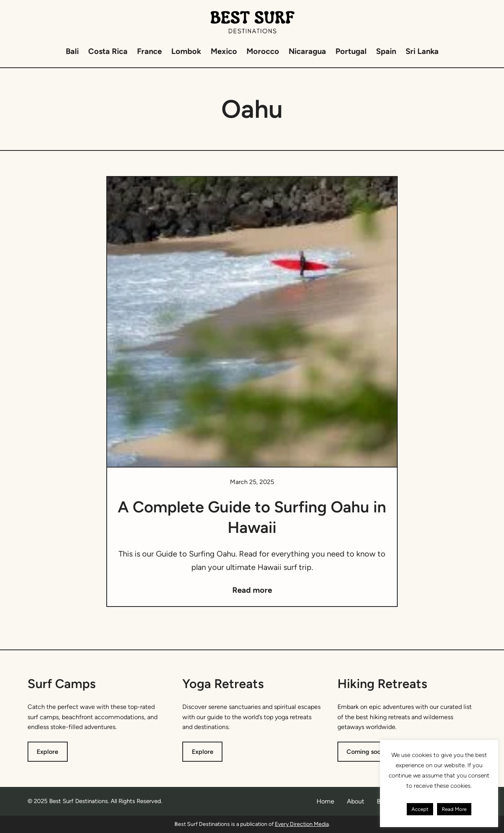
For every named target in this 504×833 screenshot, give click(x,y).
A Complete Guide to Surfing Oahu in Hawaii (252, 517)
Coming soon (365, 752)
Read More (454, 809)
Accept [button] (420, 809)
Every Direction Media (302, 824)
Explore (47, 752)
